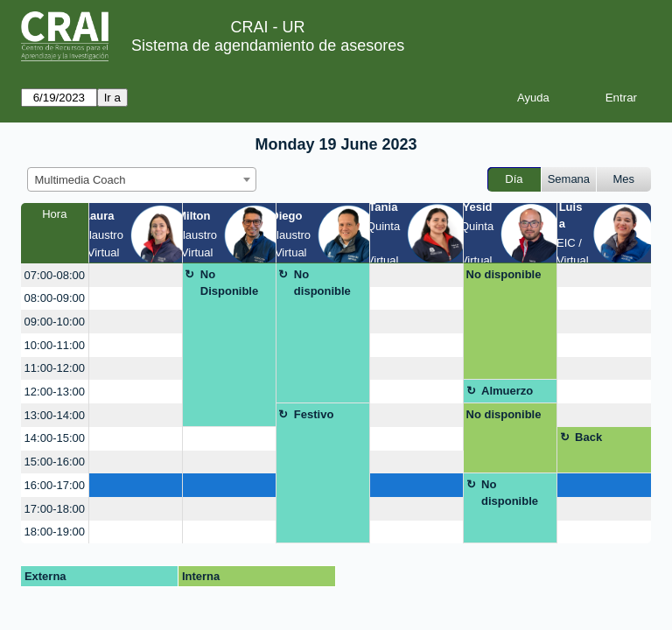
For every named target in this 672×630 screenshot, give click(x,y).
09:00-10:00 (55, 322)
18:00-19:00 (55, 532)
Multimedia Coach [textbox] (80, 180)
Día (514, 179)
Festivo (314, 414)
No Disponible (229, 283)
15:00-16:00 (55, 462)
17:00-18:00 (55, 509)
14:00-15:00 (55, 438)
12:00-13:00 (55, 392)
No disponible (322, 283)
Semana (569, 179)
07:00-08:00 (55, 275)
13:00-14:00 (55, 415)
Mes (624, 179)
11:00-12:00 (55, 368)
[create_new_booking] (136, 275)
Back (588, 437)
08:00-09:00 (55, 298)
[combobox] (142, 179)
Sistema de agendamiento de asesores (268, 45)
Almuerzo (507, 391)
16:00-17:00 (55, 485)
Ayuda (533, 98)
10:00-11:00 (55, 345)
